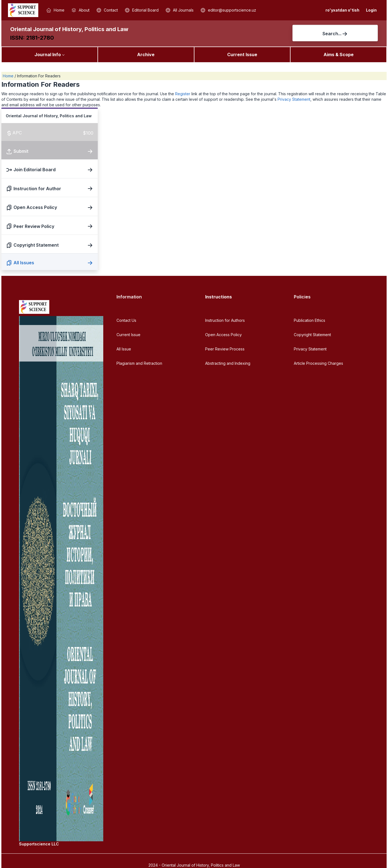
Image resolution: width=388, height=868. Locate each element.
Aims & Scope (339, 55)
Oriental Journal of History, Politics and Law (69, 29)
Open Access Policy (223, 335)
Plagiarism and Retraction (139, 363)
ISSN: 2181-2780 (32, 38)
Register (183, 94)
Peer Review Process (225, 349)
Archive (146, 55)
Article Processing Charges (318, 363)
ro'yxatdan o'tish (342, 10)
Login (371, 10)
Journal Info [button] (48, 55)
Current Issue (242, 55)
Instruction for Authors (225, 320)
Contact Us (126, 320)
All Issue (124, 349)
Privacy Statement (294, 99)
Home (9, 76)
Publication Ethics (310, 320)
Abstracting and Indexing (228, 363)
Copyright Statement (312, 335)
